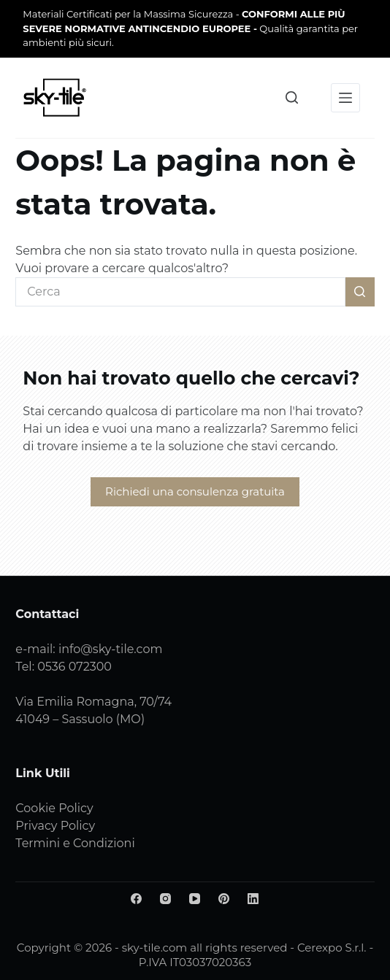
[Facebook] (136, 899)
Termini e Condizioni (75, 843)
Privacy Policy (55, 826)
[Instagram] (165, 899)
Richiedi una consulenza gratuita (195, 491)
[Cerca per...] (180, 292)
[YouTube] (195, 899)
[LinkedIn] (253, 899)
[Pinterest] (224, 899)
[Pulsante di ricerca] (360, 292)
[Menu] (345, 98)
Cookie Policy (54, 808)
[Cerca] (292, 97)
